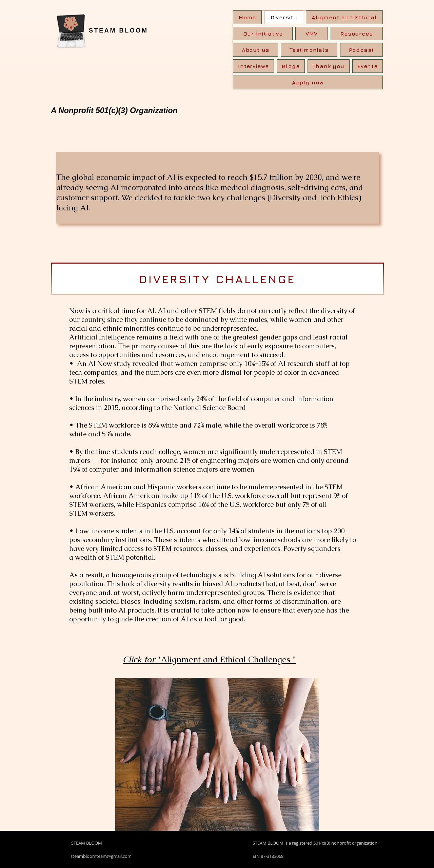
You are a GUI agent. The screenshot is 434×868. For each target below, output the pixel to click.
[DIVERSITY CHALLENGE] (217, 279)
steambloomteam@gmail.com (101, 856)
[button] (357, 34)
